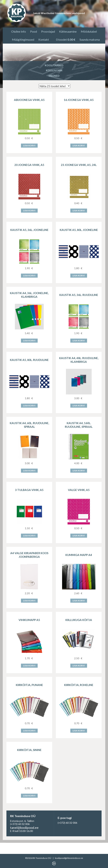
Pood (34, 31)
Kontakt (44, 39)
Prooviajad (48, 31)
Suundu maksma (90, 39)
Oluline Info (19, 31)
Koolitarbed (54, 65)
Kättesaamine (68, 31)
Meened (54, 76)
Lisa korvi (29, 145)
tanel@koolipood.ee (24, 828)
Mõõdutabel (89, 31)
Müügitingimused (23, 39)
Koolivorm (54, 70)
